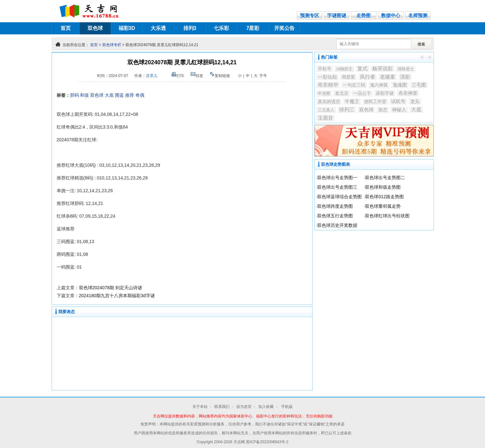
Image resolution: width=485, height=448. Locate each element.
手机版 (287, 407)
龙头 (415, 101)
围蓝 (119, 95)
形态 (383, 110)
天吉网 (240, 442)
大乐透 (158, 28)
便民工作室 (375, 102)
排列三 (347, 110)
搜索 (421, 44)
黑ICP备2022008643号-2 (267, 442)
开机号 (325, 69)
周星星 (348, 77)
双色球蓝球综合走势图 (339, 197)
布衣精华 (328, 85)
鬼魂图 (400, 85)
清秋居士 (406, 69)
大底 (109, 95)
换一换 (426, 57)
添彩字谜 (385, 93)
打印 (178, 76)
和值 (84, 95)
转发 (197, 76)
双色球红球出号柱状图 (387, 216)
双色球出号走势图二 (385, 178)
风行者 (367, 77)
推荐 (130, 95)
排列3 (190, 28)
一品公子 (362, 93)
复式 (362, 69)
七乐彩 (221, 28)
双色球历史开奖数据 (337, 225)
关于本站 (200, 407)
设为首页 (244, 407)
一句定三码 (354, 85)
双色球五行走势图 (335, 216)
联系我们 (222, 407)
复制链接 (220, 76)
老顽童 (388, 77)
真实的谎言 (329, 102)
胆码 (75, 95)
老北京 (342, 93)
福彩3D (127, 28)
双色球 (95, 28)
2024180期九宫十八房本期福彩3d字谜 (117, 296)
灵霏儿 (152, 76)
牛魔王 (352, 101)
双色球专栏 (112, 45)
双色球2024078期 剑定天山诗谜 (111, 288)
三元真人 (326, 110)
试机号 (398, 101)
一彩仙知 (327, 77)
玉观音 (325, 118)
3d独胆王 (344, 69)
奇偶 (140, 95)
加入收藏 (266, 407)
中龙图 (324, 93)
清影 (405, 77)
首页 (66, 28)
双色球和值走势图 (383, 187)
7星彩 (253, 28)
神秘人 (399, 110)
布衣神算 (408, 93)
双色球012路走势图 (384, 197)
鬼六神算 (379, 85)
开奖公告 (284, 28)
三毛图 (419, 85)
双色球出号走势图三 (337, 187)
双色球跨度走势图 (335, 206)
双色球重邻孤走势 (383, 206)
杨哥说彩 (382, 69)
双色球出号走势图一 (337, 178)
